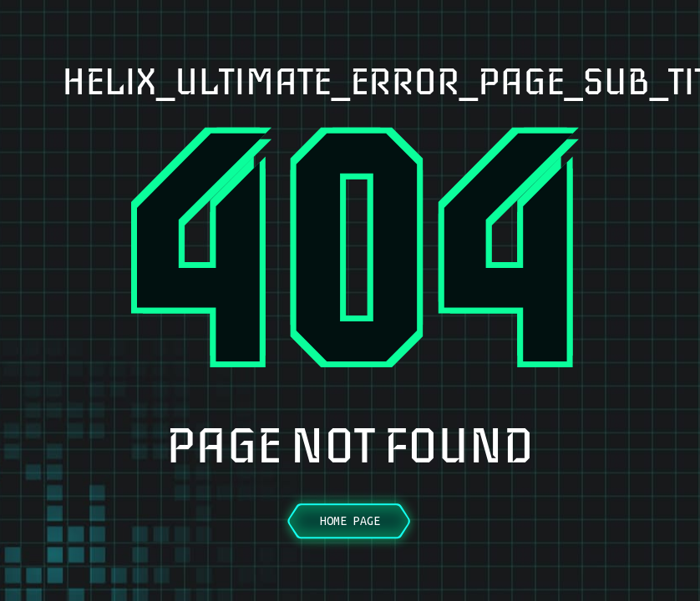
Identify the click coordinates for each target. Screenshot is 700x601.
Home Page (350, 521)
